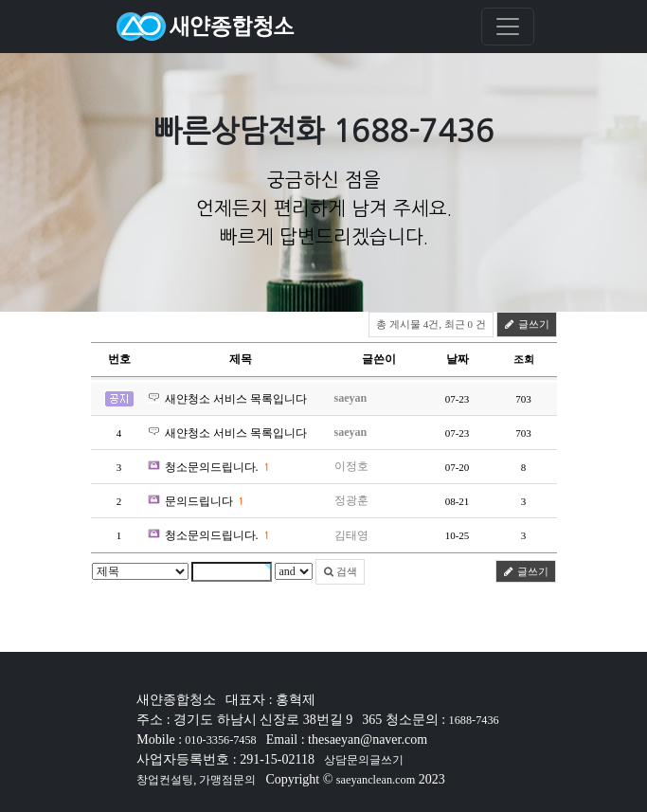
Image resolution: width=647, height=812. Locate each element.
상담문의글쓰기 (364, 760)
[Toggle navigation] (508, 27)
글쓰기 (527, 324)
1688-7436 (474, 720)
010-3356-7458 (219, 740)
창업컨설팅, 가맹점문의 (196, 780)
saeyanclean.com (376, 780)
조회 (524, 359)
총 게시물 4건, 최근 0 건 (431, 324)
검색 (341, 571)
